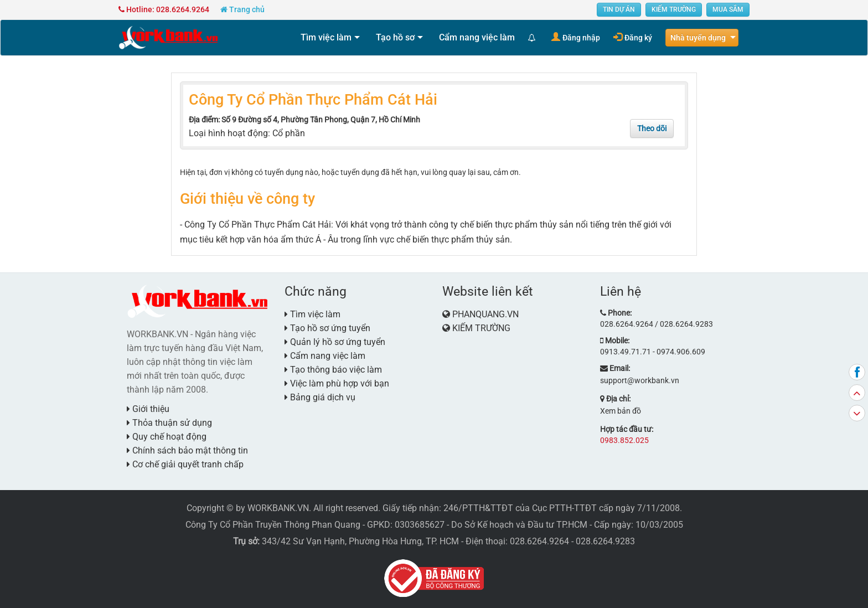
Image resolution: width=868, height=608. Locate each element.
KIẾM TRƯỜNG (674, 9)
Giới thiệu (148, 409)
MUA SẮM (728, 9)
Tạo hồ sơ (395, 37)
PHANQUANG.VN (485, 314)
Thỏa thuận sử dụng (169, 423)
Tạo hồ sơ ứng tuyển (327, 328)
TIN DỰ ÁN (619, 9)
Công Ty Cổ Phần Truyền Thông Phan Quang (273, 525)
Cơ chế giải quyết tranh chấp (185, 464)
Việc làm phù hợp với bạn (337, 383)
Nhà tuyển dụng (698, 38)
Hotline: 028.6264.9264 (164, 9)
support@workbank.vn (640, 380)
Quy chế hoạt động (167, 437)
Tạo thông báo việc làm (333, 370)
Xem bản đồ (621, 411)
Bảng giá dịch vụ (320, 397)
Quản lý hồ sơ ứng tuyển (335, 342)
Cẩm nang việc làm (477, 37)
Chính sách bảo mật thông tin (187, 450)
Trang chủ (242, 9)
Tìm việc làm (326, 37)
